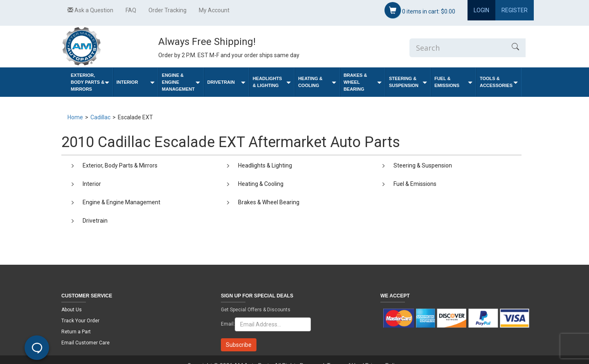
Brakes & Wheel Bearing (363, 82)
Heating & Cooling (317, 82)
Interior (136, 82)
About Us (72, 310)
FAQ (131, 10)
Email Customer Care (85, 343)
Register (515, 10)
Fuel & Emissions (453, 82)
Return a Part (76, 332)
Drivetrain (226, 82)
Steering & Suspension (408, 82)
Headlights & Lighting (272, 82)
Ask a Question (90, 10)
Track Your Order (80, 321)
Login (481, 10)
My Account (214, 10)
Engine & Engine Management (181, 82)
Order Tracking (167, 10)
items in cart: (420, 10)
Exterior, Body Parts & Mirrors (90, 82)
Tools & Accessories (499, 82)
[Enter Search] (457, 48)
